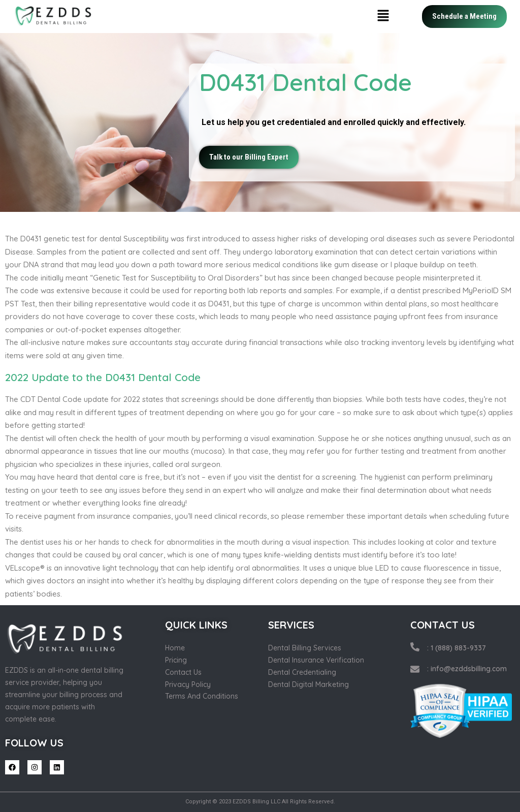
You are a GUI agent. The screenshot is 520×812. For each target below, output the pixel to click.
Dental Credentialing (302, 672)
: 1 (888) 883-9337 (457, 648)
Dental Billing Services (305, 648)
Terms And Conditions (202, 696)
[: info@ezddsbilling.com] (415, 669)
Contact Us (183, 672)
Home (175, 648)
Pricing (176, 660)
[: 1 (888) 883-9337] (415, 647)
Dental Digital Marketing (308, 684)
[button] (383, 16)
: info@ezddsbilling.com (467, 669)
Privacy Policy (188, 684)
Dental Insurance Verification (316, 660)
